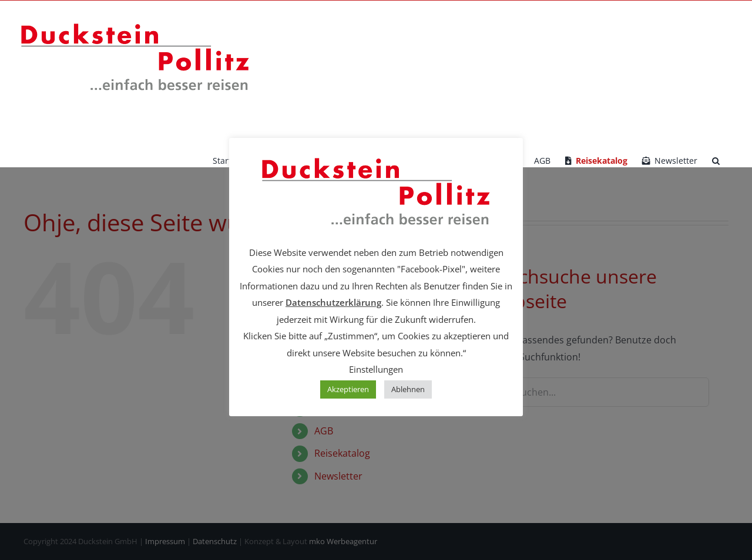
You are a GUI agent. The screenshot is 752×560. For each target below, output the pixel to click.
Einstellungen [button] (376, 369)
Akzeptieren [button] (348, 389)
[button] (716, 161)
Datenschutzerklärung (333, 302)
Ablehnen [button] (408, 389)
